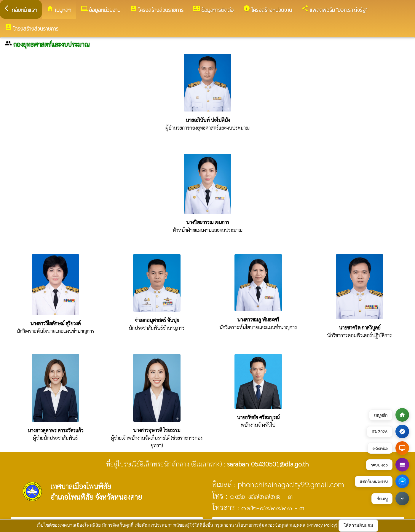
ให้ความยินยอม (358, 525)
